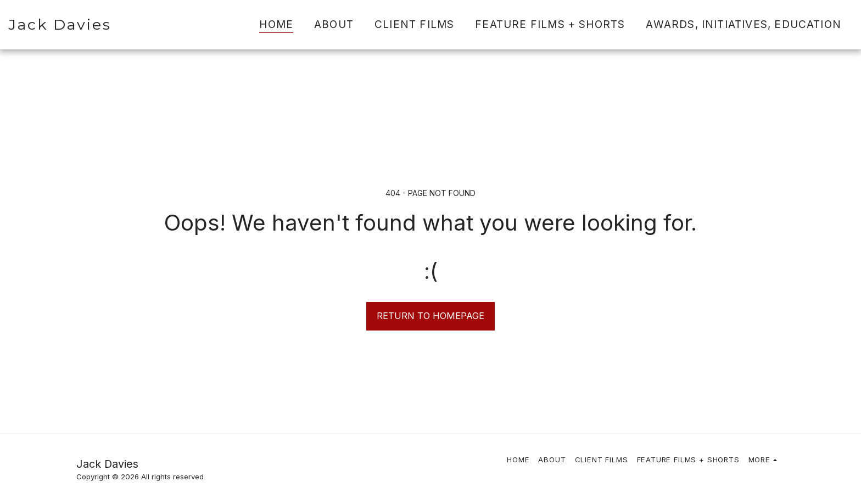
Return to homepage (431, 316)
